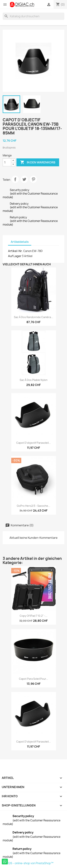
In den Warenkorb (38, 162)
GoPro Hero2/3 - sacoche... (33, 506)
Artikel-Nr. (15, 251)
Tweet (24, 179)
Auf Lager (15, 256)
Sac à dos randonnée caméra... (33, 317)
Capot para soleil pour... (33, 679)
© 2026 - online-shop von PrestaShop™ (28, 863)
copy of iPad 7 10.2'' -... (33, 616)
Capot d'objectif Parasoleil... (33, 443)
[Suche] (33, 16)
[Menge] (7, 162)
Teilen (15, 179)
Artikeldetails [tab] (20, 242)
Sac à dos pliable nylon (34, 380)
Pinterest (33, 179)
